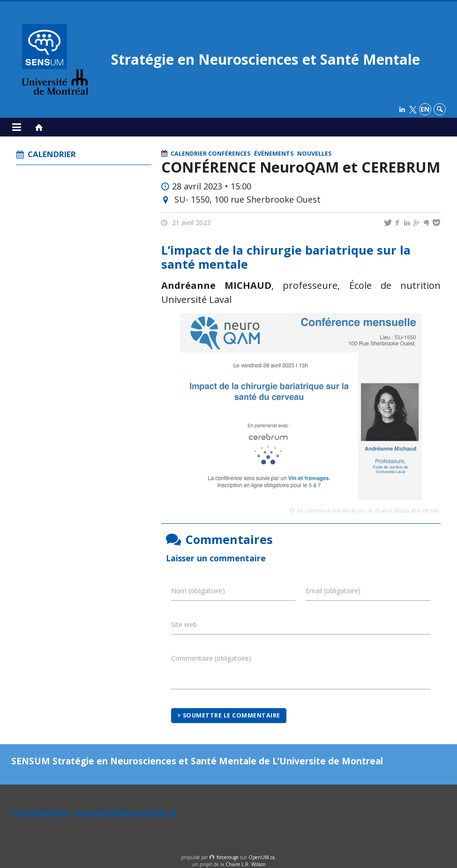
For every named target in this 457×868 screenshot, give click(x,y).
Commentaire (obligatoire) (211, 658)
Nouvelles (314, 154)
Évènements (274, 154)
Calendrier (189, 154)
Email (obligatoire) (333, 591)
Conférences (229, 154)
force (228, 857)
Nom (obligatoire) (198, 591)
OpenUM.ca (262, 857)
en (425, 109)
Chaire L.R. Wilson (246, 864)
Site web (184, 624)
